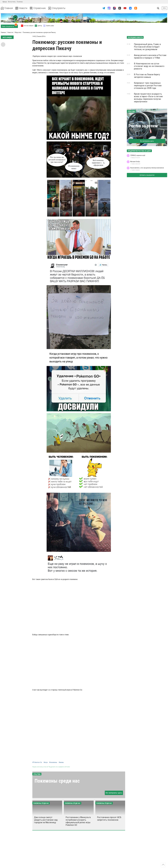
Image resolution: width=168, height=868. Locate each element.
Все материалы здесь (114, 793)
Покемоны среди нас (57, 781)
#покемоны (53, 762)
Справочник (38, 8)
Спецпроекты (57, 8)
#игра (46, 762)
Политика (20, 2)
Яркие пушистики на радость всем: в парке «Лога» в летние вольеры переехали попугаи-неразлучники (148, 98)
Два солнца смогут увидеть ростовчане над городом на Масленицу (46, 820)
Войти (164, 8)
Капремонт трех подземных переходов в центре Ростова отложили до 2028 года (148, 85)
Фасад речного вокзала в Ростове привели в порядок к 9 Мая (150, 56)
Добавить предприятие (147, 175)
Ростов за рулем (143, 126)
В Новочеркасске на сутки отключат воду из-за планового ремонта (149, 66)
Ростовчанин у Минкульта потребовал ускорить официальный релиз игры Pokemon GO (78, 821)
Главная (7, 8)
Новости (21, 8)
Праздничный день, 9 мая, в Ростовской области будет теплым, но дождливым (147, 47)
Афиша (5, 2)
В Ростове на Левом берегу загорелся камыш (147, 76)
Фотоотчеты (12, 2)
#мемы (61, 762)
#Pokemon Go (37, 762)
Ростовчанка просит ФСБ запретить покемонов (109, 819)
